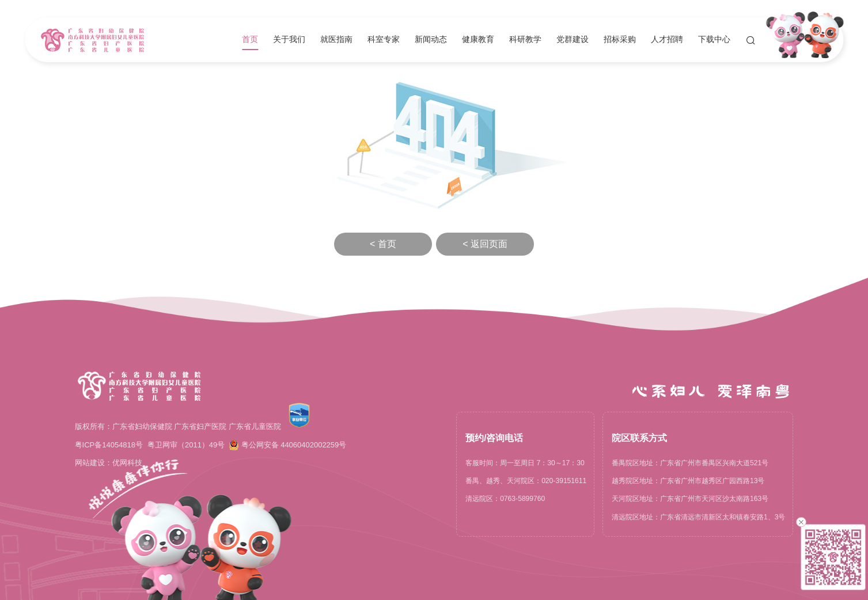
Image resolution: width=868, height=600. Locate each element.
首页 (250, 40)
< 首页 (383, 244)
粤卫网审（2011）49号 (186, 445)
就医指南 (336, 40)
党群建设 (573, 40)
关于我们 (289, 40)
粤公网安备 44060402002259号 (288, 445)
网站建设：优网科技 (109, 463)
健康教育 (478, 40)
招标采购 (620, 40)
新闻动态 (431, 40)
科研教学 (525, 40)
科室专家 (384, 40)
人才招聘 (667, 40)
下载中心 (714, 40)
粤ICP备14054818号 (109, 445)
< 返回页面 (485, 244)
